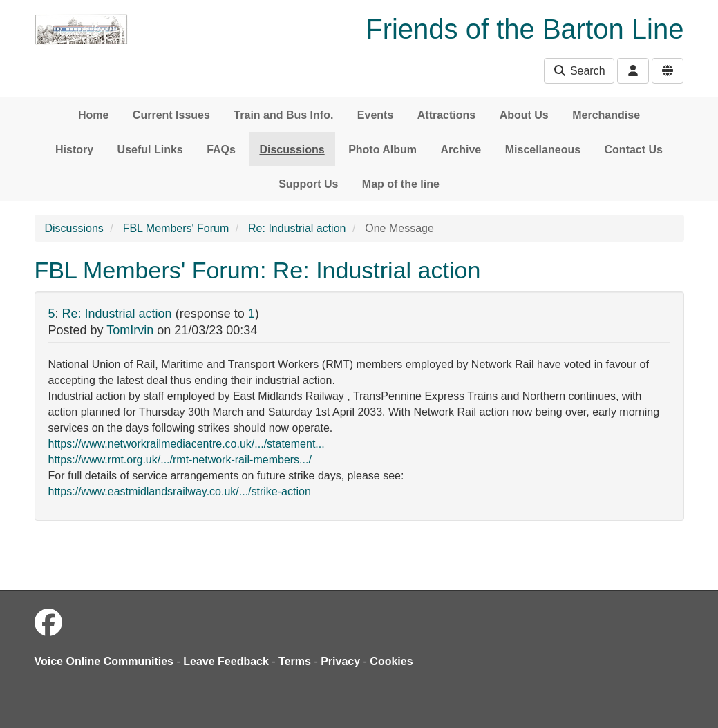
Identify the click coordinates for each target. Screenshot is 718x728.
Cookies (391, 661)
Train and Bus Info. (283, 115)
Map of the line (401, 184)
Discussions (292, 150)
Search (579, 71)
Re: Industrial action (297, 228)
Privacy (340, 661)
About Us (524, 115)
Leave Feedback (226, 661)
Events (375, 115)
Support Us (308, 184)
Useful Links (150, 150)
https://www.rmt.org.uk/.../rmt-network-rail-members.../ (180, 460)
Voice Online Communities (104, 661)
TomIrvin (130, 330)
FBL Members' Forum (176, 228)
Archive (461, 150)
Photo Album (382, 150)
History (74, 150)
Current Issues (171, 115)
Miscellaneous (543, 150)
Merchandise (606, 115)
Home (93, 115)
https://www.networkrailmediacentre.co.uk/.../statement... (187, 444)
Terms (295, 661)
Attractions (446, 115)
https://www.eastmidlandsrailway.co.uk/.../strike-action (180, 491)
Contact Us (634, 150)
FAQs (221, 150)
